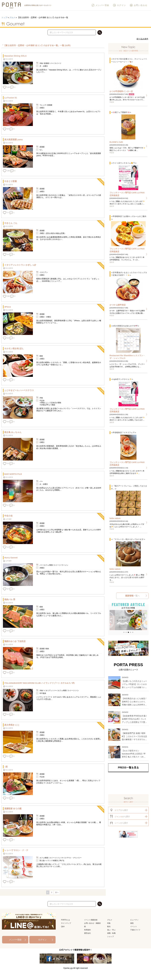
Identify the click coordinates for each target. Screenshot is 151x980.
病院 (132, 923)
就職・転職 (111, 933)
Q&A (63, 927)
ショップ (111, 936)
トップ (4, 17)
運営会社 (87, 933)
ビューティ (134, 920)
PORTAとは (65, 920)
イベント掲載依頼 (91, 920)
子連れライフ (135, 930)
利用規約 (87, 930)
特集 (109, 923)
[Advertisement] (128, 783)
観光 (109, 927)
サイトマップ (66, 923)
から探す (119, 810)
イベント (134, 927)
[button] (111, 621)
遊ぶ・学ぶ (111, 930)
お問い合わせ (138, 5)
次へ (57, 892)
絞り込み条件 (142, 39)
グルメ (12, 17)
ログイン (119, 5)
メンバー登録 (100, 5)
